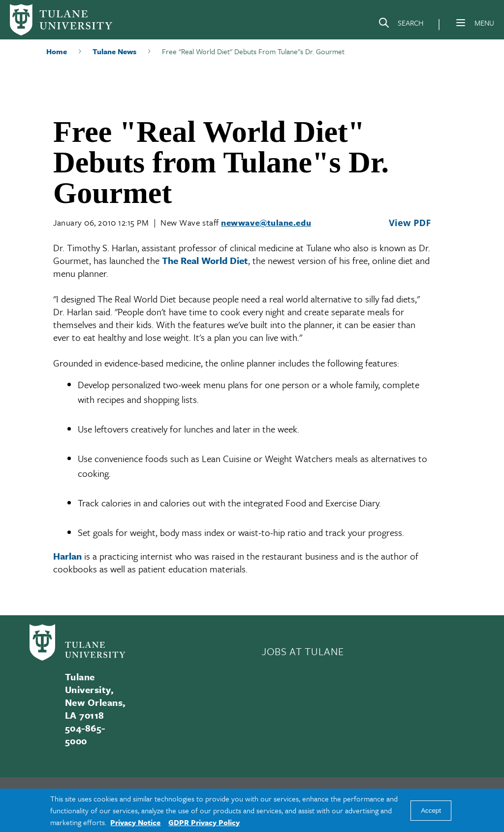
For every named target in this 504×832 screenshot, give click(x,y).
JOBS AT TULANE (303, 651)
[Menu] (461, 23)
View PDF (410, 223)
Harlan (67, 556)
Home (57, 51)
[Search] (401, 25)
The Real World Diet (205, 260)
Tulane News (114, 51)
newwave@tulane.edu (266, 222)
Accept (431, 811)
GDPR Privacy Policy (204, 822)
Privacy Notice (135, 822)
